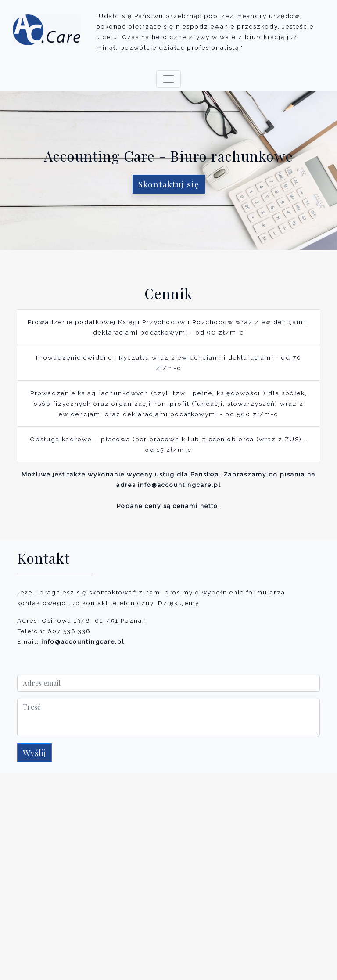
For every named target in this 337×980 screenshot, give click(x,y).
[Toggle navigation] (168, 79)
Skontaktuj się (169, 184)
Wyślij (34, 753)
